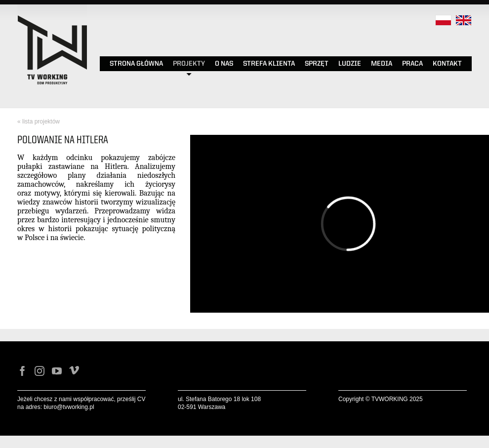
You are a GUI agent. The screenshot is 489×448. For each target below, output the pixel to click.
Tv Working (52, 10)
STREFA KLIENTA (269, 64)
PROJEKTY (189, 64)
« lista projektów (39, 122)
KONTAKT (447, 64)
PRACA (412, 64)
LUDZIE (350, 64)
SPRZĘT (317, 64)
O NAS (224, 64)
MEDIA (382, 64)
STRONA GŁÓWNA (136, 64)
